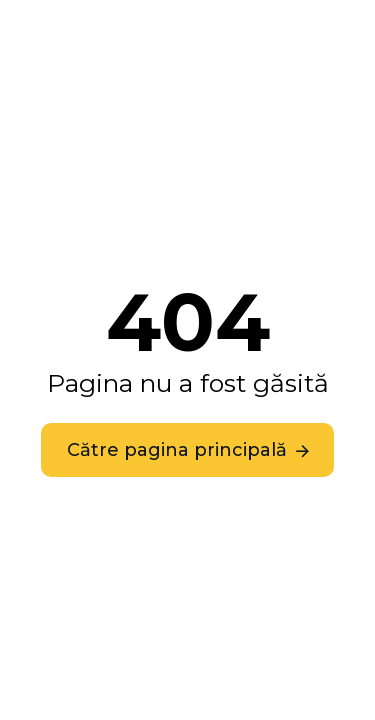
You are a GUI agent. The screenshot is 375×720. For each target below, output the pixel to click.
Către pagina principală (177, 450)
